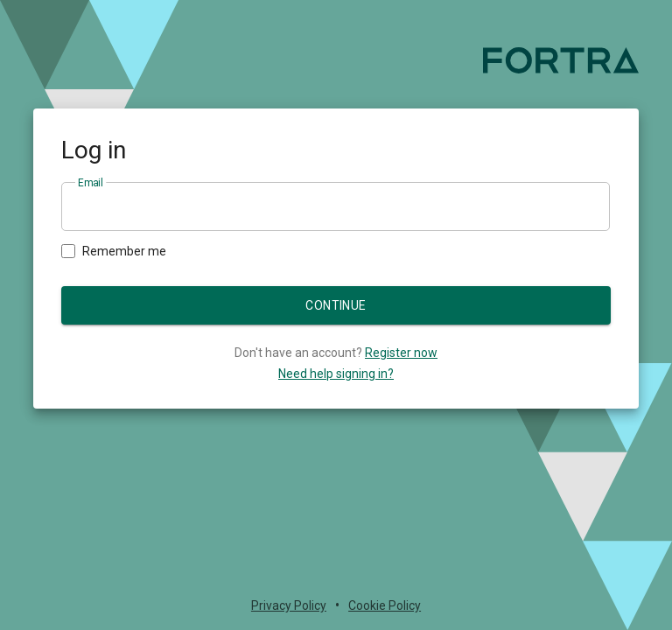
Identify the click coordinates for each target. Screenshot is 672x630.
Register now (401, 353)
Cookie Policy (385, 605)
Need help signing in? (336, 374)
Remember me (114, 251)
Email (91, 183)
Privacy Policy (289, 605)
